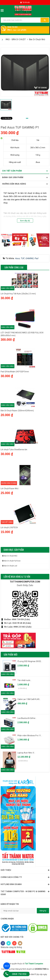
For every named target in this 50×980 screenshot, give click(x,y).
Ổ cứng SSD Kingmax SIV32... (30, 661)
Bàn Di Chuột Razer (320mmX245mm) (17, 411)
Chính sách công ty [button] (25, 877)
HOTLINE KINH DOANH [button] (25, 884)
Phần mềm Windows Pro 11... (30, 736)
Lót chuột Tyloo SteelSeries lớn (14, 450)
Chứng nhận (7, 919)
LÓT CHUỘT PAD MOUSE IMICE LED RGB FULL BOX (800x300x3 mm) (22, 334)
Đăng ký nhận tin (10, 904)
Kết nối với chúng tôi (12, 937)
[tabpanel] (25, 72)
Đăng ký (43, 911)
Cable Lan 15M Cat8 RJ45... (29, 699)
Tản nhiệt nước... (24, 680)
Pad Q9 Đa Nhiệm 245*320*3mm (15, 372)
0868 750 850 (12, 27)
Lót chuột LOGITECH (9, 527)
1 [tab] (27, 118)
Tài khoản (25, 2)
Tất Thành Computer (34, 964)
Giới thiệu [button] (25, 870)
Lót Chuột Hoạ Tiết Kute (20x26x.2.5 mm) (18, 294)
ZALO (7, 966)
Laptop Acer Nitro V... (26, 753)
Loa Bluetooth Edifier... (27, 718)
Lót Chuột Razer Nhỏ (10, 489)
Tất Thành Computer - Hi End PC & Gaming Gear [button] (25, 893)
